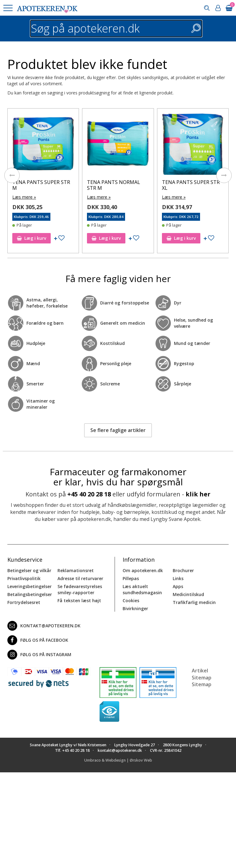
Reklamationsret (76, 570)
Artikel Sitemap (202, 674)
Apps (178, 586)
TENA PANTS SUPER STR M (41, 185)
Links (178, 578)
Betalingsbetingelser (30, 594)
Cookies (131, 600)
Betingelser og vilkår (29, 570)
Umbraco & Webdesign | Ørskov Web (118, 760)
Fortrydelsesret (24, 602)
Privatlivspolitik (24, 578)
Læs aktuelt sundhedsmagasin (142, 589)
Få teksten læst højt (79, 600)
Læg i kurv (31, 238)
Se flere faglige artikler (118, 430)
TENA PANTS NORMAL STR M (114, 185)
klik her (198, 494)
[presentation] (12, 175)
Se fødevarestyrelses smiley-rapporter (80, 589)
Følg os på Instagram (39, 655)
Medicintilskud (188, 594)
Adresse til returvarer (80, 578)
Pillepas (131, 578)
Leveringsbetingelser (29, 586)
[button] (8, 8)
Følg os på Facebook (38, 640)
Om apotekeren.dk (143, 570)
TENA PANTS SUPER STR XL (191, 185)
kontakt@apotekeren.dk (44, 626)
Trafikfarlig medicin (194, 602)
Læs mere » (24, 197)
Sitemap (202, 684)
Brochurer (183, 570)
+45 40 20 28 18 (89, 494)
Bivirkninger (135, 608)
